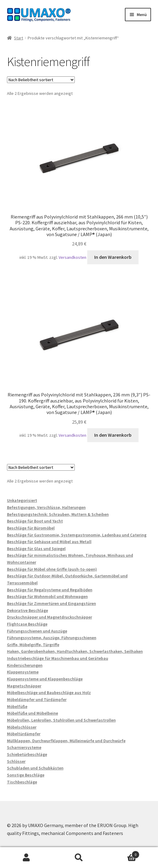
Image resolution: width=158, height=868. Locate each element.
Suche (79, 858)
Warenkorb (123, 853)
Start (19, 38)
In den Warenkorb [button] (113, 257)
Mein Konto (26, 858)
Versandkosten (72, 257)
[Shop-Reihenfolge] (41, 80)
